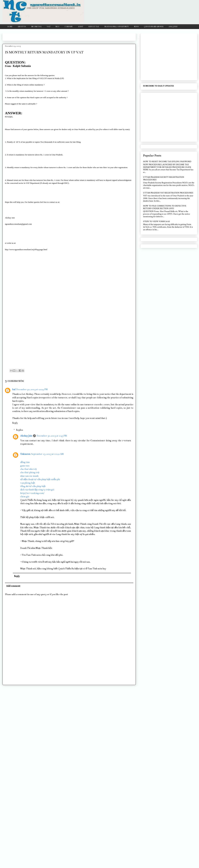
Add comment (13, 586)
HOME (10, 27)
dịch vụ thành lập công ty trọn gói (37, 490)
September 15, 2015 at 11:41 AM (47, 454)
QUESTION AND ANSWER (154, 27)
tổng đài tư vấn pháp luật (33, 486)
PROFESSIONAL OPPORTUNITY (117, 27)
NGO (57, 27)
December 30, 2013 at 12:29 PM (32, 389)
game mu (25, 466)
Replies (20, 430)
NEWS (136, 27)
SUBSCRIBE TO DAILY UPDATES (158, 86)
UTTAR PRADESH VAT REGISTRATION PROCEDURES (168, 193)
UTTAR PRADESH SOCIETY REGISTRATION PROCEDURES (164, 178)
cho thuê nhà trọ (28, 469)
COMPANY (69, 27)
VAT (49, 27)
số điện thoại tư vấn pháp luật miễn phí (40, 479)
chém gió (25, 497)
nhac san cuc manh (29, 476)
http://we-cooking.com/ (32, 493)
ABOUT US (22, 27)
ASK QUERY (173, 27)
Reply (15, 423)
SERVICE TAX (94, 27)
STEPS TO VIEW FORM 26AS (156, 221)
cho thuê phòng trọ (30, 472)
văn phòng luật (28, 483)
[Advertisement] (61, 36)
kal (14, 389)
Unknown (25, 454)
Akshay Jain (26, 436)
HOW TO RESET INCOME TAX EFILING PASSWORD (167, 162)
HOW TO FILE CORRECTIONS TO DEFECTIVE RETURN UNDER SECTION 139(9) (165, 207)
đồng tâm (25, 462)
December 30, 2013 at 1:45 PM (52, 436)
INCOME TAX (36, 27)
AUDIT (81, 27)
